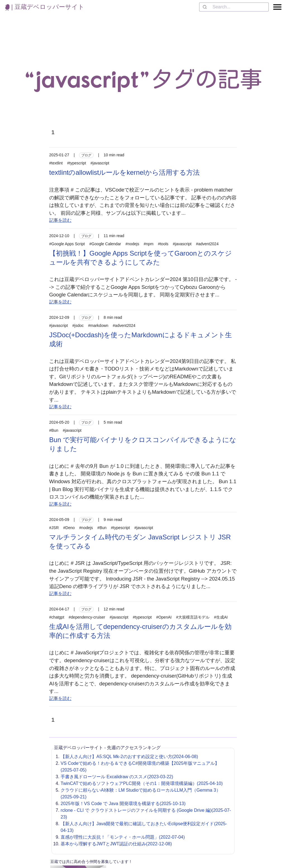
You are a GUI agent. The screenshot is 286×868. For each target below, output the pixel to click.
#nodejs (132, 244)
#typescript (77, 163)
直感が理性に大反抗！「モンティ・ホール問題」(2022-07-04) (123, 837)
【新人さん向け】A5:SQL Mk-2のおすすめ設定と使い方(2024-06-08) (129, 757)
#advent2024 (207, 244)
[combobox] (234, 7)
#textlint (56, 163)
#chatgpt (57, 617)
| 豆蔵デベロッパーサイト (45, 7)
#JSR (54, 528)
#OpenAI (164, 617)
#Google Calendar (105, 244)
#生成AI (221, 617)
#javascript (100, 163)
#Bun (54, 430)
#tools (163, 244)
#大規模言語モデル (193, 617)
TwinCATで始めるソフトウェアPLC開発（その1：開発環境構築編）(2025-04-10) (142, 783)
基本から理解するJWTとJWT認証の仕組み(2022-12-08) (116, 844)
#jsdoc (78, 325)
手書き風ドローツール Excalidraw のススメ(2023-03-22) (117, 777)
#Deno (69, 528)
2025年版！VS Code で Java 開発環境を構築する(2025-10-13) (123, 804)
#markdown (98, 325)
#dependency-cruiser (87, 617)
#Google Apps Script (67, 244)
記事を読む (60, 220)
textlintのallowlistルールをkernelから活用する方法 (124, 172)
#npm (148, 244)
